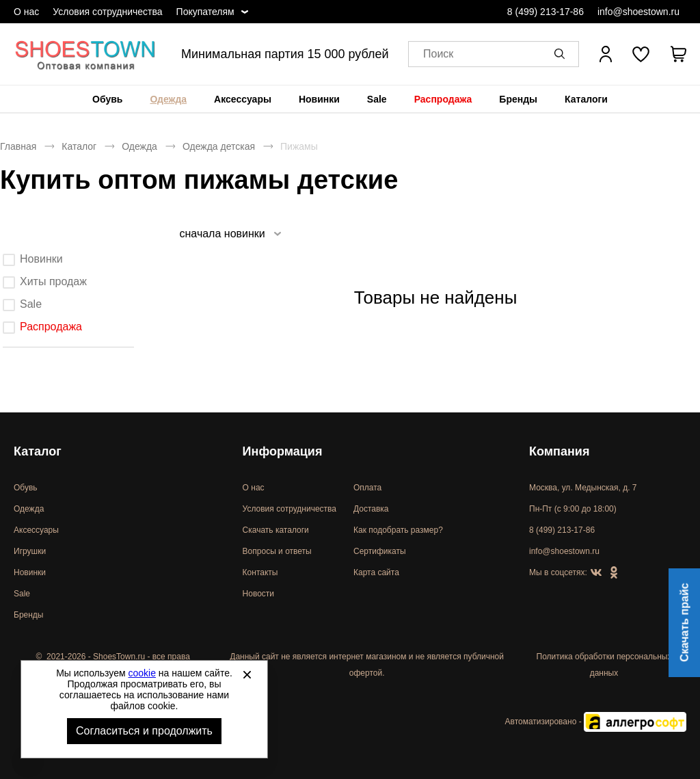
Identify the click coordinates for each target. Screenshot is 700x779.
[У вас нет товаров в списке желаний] (641, 54)
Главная (18, 146)
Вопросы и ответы (277, 551)
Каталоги (586, 99)
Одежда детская (219, 146)
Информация (283, 451)
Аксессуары (243, 99)
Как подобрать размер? (398, 530)
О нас (26, 12)
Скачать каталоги (276, 530)
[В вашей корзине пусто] (678, 54)
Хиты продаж (53, 281)
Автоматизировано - (596, 722)
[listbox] (230, 234)
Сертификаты (380, 551)
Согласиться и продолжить (144, 731)
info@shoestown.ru (638, 12)
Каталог (79, 146)
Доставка (371, 509)
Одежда (168, 99)
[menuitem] (107, 99)
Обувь (107, 99)
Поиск (438, 54)
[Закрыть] (247, 674)
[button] (562, 54)
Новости (258, 594)
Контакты (260, 572)
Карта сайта (376, 572)
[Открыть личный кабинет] (606, 54)
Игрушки (30, 551)
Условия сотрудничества (107, 12)
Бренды (518, 99)
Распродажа (443, 99)
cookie (142, 673)
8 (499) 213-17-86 (546, 12)
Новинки (319, 99)
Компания (559, 451)
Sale (377, 99)
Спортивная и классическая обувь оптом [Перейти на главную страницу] (85, 54)
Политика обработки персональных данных (604, 665)
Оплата (367, 488)
